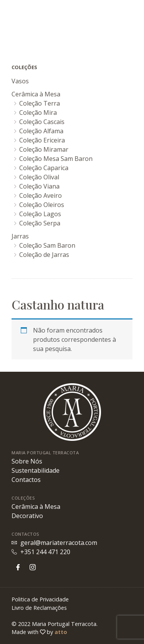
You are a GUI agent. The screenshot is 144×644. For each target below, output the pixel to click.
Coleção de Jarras (44, 255)
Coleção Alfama (41, 131)
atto (61, 632)
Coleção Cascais (42, 122)
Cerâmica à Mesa (36, 94)
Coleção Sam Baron (47, 245)
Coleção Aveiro (41, 195)
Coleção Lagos (40, 214)
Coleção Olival (39, 177)
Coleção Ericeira (42, 140)
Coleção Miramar (44, 149)
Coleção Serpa (40, 223)
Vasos (20, 81)
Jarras (20, 236)
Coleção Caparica (44, 168)
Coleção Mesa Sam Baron (56, 159)
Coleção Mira (38, 113)
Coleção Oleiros (42, 205)
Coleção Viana (39, 186)
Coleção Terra (40, 103)
